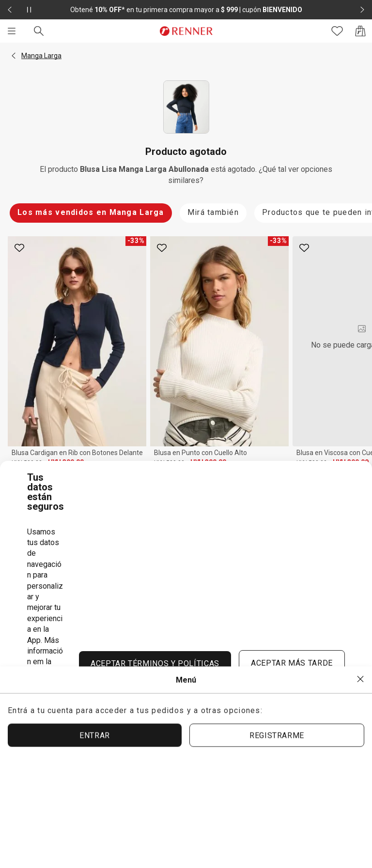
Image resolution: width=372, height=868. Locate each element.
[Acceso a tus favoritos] (337, 31)
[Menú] (12, 31)
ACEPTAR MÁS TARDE (292, 663)
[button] (14, 56)
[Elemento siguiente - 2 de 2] (362, 10)
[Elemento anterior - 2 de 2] (10, 10)
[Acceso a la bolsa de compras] (360, 31)
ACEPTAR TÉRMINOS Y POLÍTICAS (155, 663)
